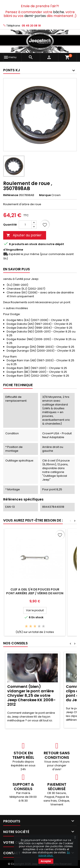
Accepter (46, 861)
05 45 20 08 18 (31, 26)
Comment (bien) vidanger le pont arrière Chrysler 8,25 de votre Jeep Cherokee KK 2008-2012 (31, 695)
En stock (31, 244)
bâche (59, 12)
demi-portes (35, 16)
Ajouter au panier (24, 235)
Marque (45, 195)
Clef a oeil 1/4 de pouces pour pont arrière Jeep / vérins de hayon (35, 591)
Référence (11, 195)
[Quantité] (25, 225)
